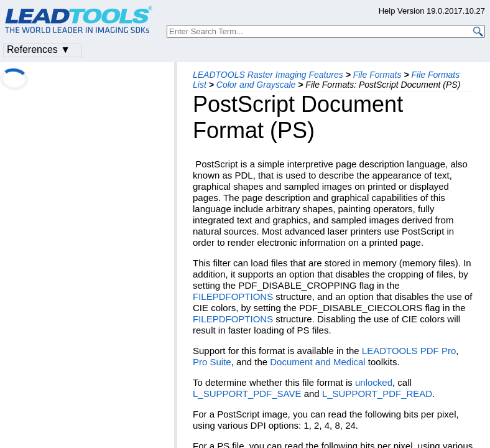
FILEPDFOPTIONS (233, 296)
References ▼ (39, 49)
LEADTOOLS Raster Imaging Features (268, 75)
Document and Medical (317, 362)
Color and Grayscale (256, 85)
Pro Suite (212, 362)
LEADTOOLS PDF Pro (409, 351)
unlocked (374, 382)
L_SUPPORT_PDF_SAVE (247, 394)
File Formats (377, 75)
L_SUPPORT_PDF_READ (377, 394)
